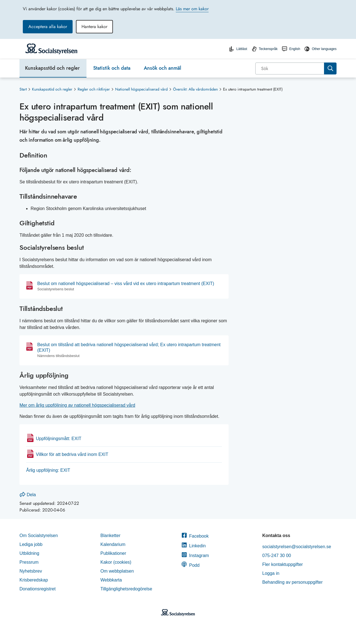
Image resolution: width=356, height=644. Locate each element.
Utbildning (29, 553)
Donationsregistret (38, 589)
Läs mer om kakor (192, 9)
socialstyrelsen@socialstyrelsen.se (297, 547)
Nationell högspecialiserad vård (141, 89)
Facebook (195, 536)
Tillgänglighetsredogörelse (127, 589)
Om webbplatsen (117, 571)
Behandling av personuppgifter (292, 582)
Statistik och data (112, 68)
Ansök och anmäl (162, 68)
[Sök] (290, 68)
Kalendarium (113, 544)
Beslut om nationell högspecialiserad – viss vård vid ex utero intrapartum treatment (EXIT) (126, 284)
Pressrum (29, 562)
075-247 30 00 (277, 556)
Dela (28, 495)
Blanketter (110, 536)
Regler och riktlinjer (94, 89)
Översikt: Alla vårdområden (195, 89)
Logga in (271, 573)
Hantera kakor (94, 27)
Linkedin (194, 546)
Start (23, 89)
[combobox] (296, 68)
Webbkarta (111, 580)
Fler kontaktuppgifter (283, 564)
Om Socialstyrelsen (39, 536)
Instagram (195, 556)
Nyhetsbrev (31, 571)
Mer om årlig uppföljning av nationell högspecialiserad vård (77, 405)
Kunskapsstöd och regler (52, 68)
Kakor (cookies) (116, 562)
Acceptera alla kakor (48, 27)
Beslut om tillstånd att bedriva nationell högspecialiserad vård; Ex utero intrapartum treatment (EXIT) (129, 347)
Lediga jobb (31, 544)
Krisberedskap (34, 580)
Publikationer (113, 553)
